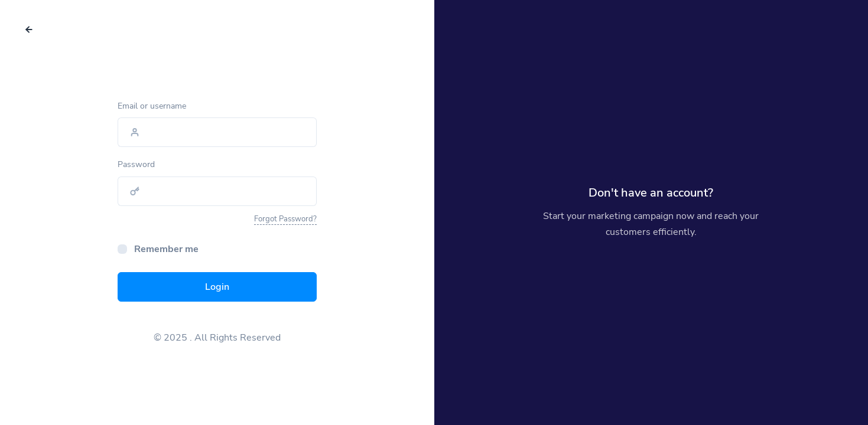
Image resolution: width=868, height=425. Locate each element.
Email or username (152, 106)
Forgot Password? (285, 219)
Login (217, 287)
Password (136, 164)
